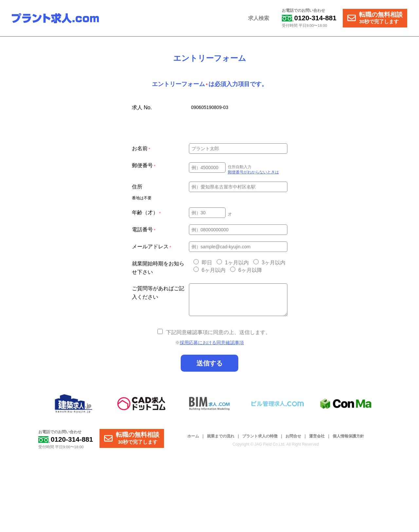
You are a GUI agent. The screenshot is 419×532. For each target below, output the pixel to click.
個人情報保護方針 (348, 436)
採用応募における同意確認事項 (212, 343)
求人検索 (259, 18)
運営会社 (317, 436)
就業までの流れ (221, 436)
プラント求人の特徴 (260, 436)
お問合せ (293, 436)
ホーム (193, 436)
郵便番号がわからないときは (253, 172)
